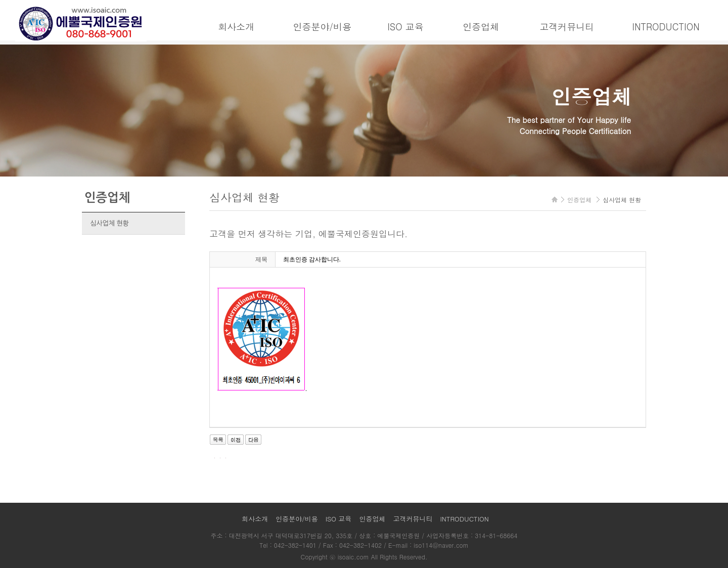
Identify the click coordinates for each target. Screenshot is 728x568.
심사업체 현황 (109, 223)
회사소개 (236, 27)
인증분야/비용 (322, 27)
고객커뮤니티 (567, 27)
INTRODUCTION (666, 27)
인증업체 (481, 27)
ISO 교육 (405, 27)
